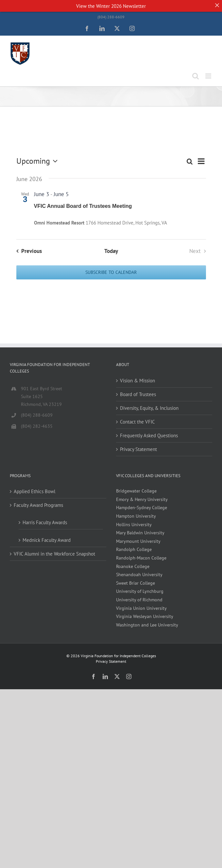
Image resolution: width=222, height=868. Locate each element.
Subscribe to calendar (111, 272)
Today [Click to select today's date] (111, 251)
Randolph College (134, 549)
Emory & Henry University (142, 499)
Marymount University (138, 541)
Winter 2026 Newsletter (121, 6)
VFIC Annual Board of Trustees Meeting (83, 206)
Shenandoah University (139, 575)
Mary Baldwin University (140, 533)
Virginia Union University (141, 608)
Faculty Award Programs (38, 505)
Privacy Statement (138, 449)
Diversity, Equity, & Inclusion (149, 408)
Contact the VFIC (137, 422)
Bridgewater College (136, 491)
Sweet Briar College (136, 583)
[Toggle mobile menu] (209, 76)
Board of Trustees (138, 394)
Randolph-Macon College (141, 558)
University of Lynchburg (140, 591)
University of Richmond (139, 600)
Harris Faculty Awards (45, 522)
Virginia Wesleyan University (145, 616)
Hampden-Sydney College (142, 508)
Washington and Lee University (147, 625)
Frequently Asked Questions (149, 435)
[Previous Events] (28, 251)
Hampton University (136, 516)
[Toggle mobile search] (196, 76)
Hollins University (134, 525)
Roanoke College (133, 566)
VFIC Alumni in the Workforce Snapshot (54, 554)
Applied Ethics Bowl (34, 491)
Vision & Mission (137, 381)
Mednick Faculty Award (47, 540)
